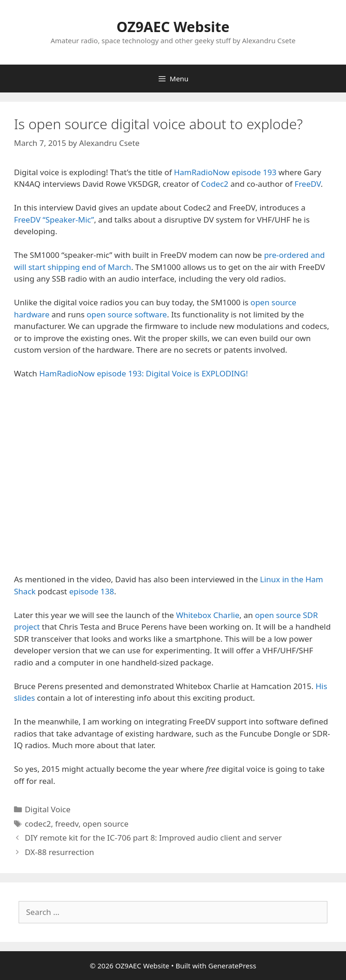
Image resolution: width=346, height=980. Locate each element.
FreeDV (307, 184)
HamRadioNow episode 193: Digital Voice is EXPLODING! (143, 373)
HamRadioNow (202, 172)
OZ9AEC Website (173, 27)
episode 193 (254, 172)
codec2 (38, 824)
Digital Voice (47, 809)
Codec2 (215, 184)
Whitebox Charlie (207, 615)
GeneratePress (232, 966)
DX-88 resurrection (59, 852)
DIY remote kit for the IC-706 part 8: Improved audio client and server (153, 838)
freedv (67, 824)
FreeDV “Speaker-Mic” (54, 220)
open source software (127, 314)
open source (106, 824)
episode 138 (92, 591)
